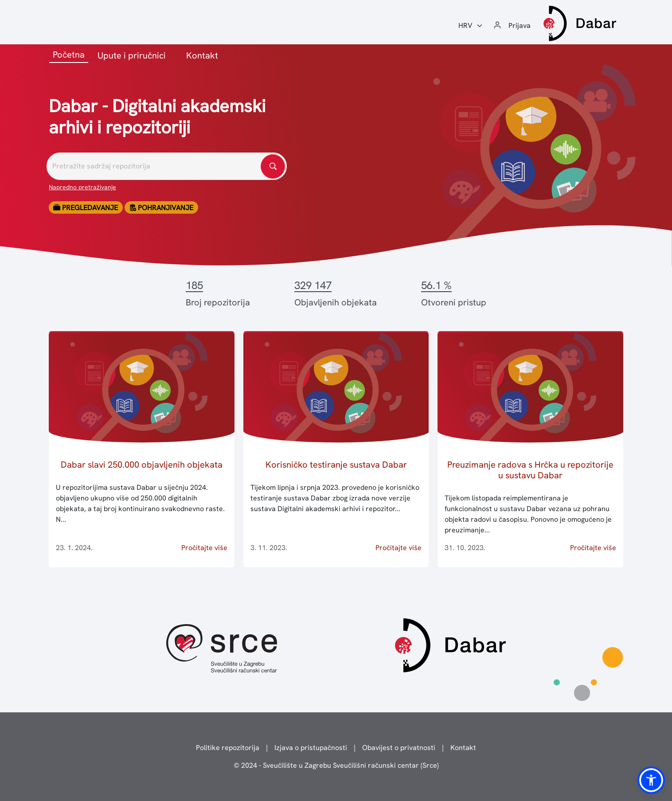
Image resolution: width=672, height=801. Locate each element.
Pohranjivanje (161, 208)
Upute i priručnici (132, 55)
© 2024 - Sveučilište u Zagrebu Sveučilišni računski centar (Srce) (336, 765)
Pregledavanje (86, 208)
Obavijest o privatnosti (399, 748)
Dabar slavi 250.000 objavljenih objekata (142, 465)
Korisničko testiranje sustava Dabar (336, 465)
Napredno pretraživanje (82, 187)
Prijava (520, 25)
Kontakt (202, 55)
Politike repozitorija (228, 748)
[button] (651, 780)
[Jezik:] (471, 26)
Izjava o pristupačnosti (311, 748)
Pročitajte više (204, 548)
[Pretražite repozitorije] (167, 166)
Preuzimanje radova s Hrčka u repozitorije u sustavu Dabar (530, 470)
